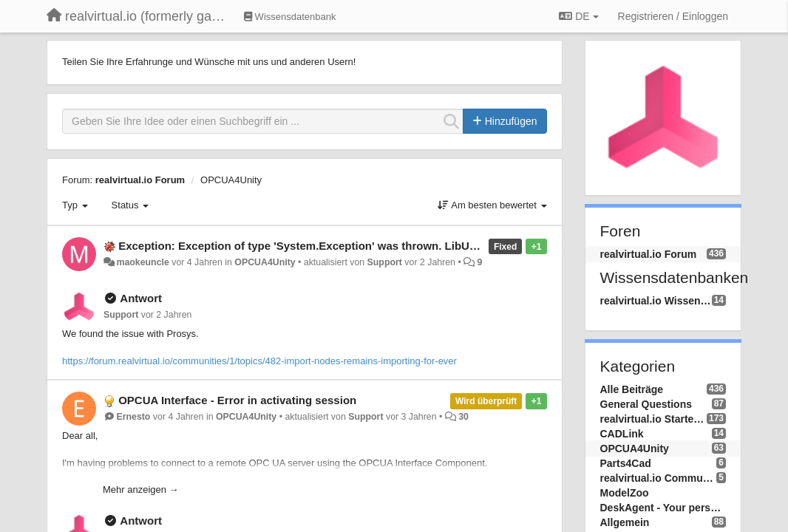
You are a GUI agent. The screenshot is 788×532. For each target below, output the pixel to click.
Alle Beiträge (632, 389)
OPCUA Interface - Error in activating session (237, 400)
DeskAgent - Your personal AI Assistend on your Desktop (663, 508)
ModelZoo (625, 493)
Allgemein (625, 522)
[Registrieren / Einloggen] (673, 16)
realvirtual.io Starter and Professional (653, 419)
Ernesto (133, 417)
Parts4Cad (626, 463)
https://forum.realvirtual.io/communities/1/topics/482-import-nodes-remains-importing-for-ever (259, 361)
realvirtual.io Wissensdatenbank (656, 301)
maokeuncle (142, 262)
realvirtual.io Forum (140, 180)
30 (463, 417)
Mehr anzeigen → (141, 490)
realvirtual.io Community (659, 478)
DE (578, 16)
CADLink (622, 434)
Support (385, 262)
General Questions (646, 404)
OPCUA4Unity (231, 180)
